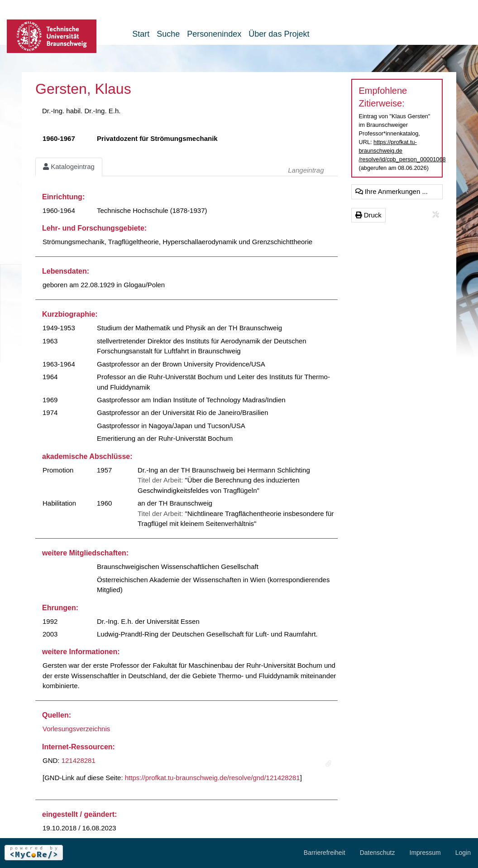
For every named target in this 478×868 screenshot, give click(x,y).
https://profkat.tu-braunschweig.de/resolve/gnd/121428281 (213, 778)
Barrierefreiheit (325, 853)
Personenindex (214, 34)
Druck (368, 215)
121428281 (79, 760)
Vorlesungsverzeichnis (76, 729)
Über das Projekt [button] (279, 34)
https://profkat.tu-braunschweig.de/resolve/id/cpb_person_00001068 (402, 151)
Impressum (425, 853)
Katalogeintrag (69, 166)
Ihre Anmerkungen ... (392, 191)
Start (141, 34)
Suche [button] (168, 34)
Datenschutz (378, 853)
